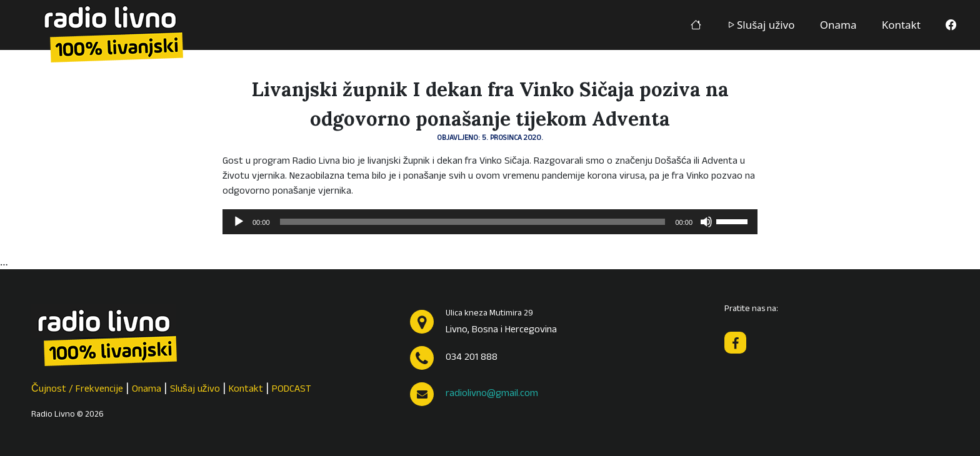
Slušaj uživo (761, 25)
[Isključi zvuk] (706, 222)
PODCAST (292, 390)
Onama (838, 25)
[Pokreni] (239, 222)
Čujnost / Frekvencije (77, 390)
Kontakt (901, 25)
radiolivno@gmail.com (492, 394)
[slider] (473, 222)
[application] (490, 222)
